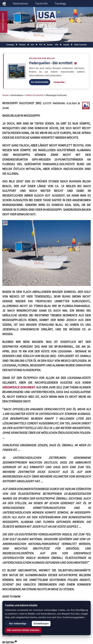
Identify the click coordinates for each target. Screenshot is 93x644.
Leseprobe (59, 82)
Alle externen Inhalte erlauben (23, 630)
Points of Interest (35, 95)
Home (5, 95)
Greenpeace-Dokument (19, 387)
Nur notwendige (18, 624)
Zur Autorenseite (40, 82)
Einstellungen (41, 624)
